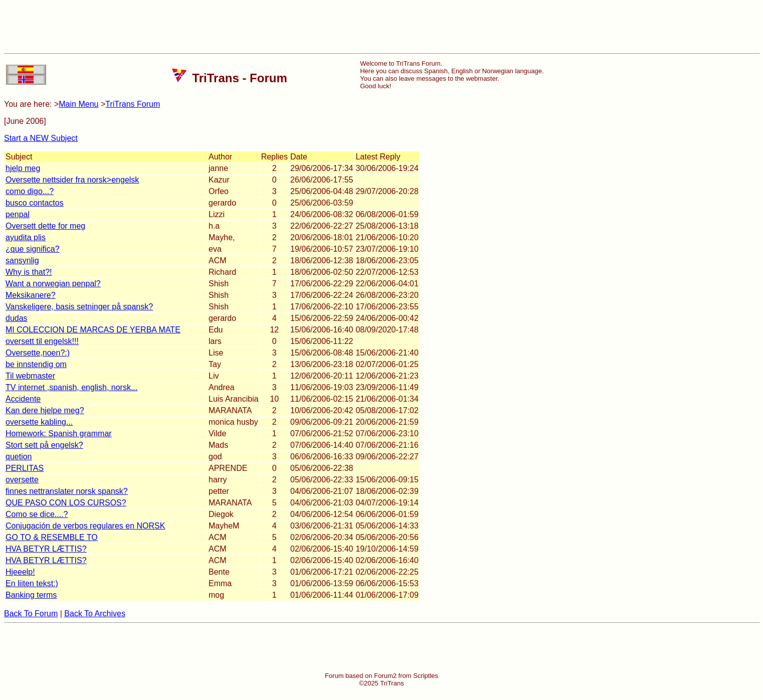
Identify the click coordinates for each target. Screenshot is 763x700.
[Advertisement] (381, 27)
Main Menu (78, 104)
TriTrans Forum (133, 104)
